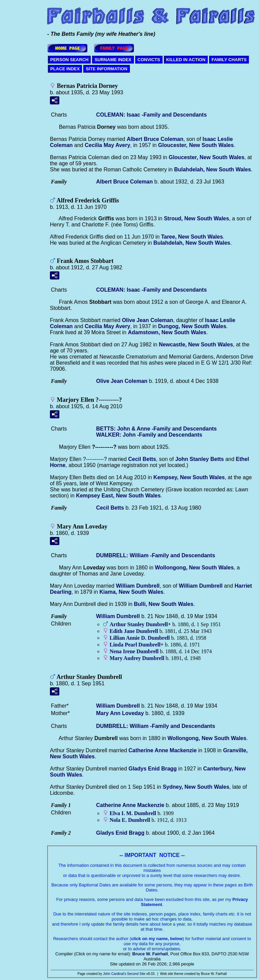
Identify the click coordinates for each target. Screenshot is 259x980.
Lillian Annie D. (140, 638)
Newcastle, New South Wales (196, 345)
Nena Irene (134, 651)
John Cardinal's (114, 974)
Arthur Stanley (139, 624)
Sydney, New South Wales (196, 787)
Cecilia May (107, 145)
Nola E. (130, 820)
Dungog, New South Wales (192, 326)
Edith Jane (134, 631)
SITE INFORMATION (106, 69)
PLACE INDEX (65, 69)
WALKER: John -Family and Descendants (149, 435)
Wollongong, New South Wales (194, 568)
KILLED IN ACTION (186, 60)
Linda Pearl (135, 645)
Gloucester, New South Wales (196, 145)
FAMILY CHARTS (229, 60)
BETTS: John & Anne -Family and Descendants (156, 429)
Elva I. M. (133, 813)
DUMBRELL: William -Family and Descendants (156, 555)
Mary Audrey (137, 658)
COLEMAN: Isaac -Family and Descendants (151, 115)
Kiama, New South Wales (132, 592)
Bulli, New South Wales (164, 604)
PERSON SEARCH (69, 60)
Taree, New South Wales (192, 237)
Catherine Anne (163, 750)
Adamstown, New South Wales (167, 332)
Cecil (142, 459)
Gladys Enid (153, 769)
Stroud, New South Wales (196, 218)
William (138, 586)
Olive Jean (147, 320)
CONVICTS (149, 60)
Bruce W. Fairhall (150, 954)
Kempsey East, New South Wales (118, 496)
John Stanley (200, 459)
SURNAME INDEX (113, 60)
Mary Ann (120, 713)
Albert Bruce (155, 139)
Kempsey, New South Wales (189, 477)
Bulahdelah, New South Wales (212, 169)
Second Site (136, 974)
